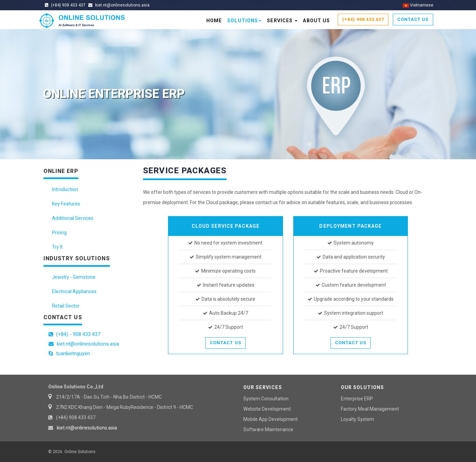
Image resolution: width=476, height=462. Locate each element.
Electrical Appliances (74, 291)
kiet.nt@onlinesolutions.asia (87, 428)
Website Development (267, 409)
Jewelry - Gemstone (74, 277)
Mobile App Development (271, 419)
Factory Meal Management (370, 409)
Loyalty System (357, 419)
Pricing (59, 233)
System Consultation (266, 399)
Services (282, 21)
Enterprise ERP (357, 399)
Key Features (66, 204)
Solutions (244, 21)
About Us (316, 21)
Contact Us (413, 19)
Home (214, 21)
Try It (57, 247)
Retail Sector (66, 306)
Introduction (65, 189)
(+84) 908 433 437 (363, 19)
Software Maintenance (268, 429)
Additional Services (73, 218)
